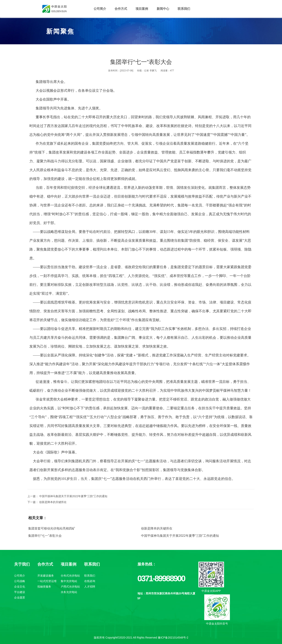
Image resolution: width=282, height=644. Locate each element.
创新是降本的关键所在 (157, 528)
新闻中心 (163, 9)
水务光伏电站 (69, 592)
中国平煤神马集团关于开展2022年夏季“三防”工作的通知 (180, 536)
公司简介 (100, 9)
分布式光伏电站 (70, 576)
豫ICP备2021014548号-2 (173, 638)
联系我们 (184, 9)
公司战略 (20, 581)
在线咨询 (90, 581)
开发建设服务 (46, 576)
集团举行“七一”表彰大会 (45, 536)
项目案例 (142, 9)
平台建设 (20, 592)
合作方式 (121, 9)
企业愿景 (20, 598)
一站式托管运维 (47, 581)
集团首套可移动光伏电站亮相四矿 (52, 528)
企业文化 (20, 587)
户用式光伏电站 (70, 587)
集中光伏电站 (69, 581)
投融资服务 (44, 587)
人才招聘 (90, 587)
